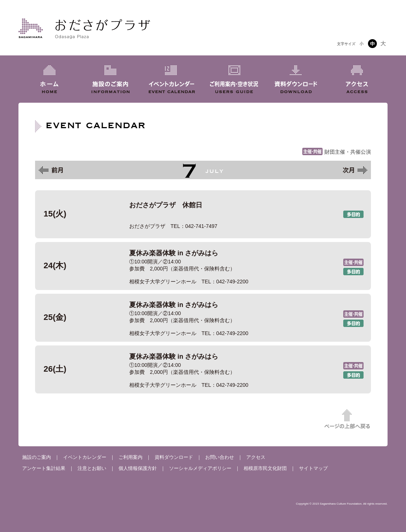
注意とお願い (92, 468)
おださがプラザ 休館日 (203, 214)
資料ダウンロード (174, 457)
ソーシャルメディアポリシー (200, 468)
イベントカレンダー (85, 457)
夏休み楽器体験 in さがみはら (203, 266)
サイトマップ (313, 468)
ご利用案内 (130, 457)
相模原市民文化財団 (265, 468)
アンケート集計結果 (44, 468)
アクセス (256, 457)
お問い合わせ (220, 457)
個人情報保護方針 (138, 468)
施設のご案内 (37, 457)
